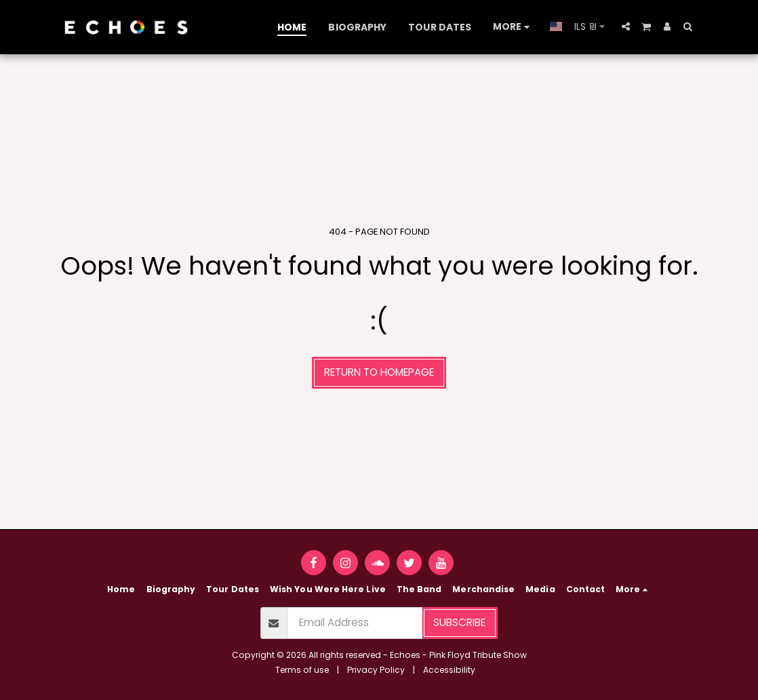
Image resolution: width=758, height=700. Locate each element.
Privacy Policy (376, 670)
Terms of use (302, 670)
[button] (626, 26)
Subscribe (459, 622)
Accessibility (449, 670)
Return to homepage (379, 372)
